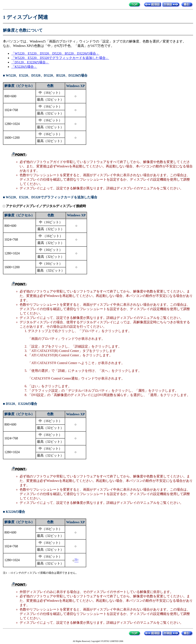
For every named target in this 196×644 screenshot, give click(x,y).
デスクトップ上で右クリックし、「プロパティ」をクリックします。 (80, 331)
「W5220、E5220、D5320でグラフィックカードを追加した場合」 (60, 58)
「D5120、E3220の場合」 (30, 62)
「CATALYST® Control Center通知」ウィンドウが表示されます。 (76, 378)
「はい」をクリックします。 (50, 386)
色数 (50, 86)
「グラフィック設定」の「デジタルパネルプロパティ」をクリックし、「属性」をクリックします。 (103, 391)
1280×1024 (12, 124)
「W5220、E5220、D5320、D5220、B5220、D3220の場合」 (55, 53)
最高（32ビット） (50, 99)
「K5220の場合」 (24, 67)
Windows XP (75, 86)
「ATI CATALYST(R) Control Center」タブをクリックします (72, 351)
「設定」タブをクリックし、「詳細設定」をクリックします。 (75, 346)
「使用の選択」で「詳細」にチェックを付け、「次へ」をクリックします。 (85, 371)
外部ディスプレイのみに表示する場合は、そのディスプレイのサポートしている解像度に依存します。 (96, 592)
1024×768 (11, 110)
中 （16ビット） (51, 236)
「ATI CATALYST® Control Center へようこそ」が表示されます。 (76, 363)
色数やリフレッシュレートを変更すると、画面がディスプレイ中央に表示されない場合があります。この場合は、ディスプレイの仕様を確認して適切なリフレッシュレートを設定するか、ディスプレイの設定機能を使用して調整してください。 (105, 179)
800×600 (10, 96)
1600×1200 (12, 138)
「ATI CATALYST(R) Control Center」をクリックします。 (70, 355)
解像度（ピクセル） (19, 86)
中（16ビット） (50, 93)
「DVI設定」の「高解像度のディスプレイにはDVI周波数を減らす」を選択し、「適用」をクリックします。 (109, 395)
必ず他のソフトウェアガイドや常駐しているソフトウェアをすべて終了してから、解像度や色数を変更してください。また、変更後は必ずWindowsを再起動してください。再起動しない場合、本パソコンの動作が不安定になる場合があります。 (106, 166)
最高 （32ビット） (51, 270)
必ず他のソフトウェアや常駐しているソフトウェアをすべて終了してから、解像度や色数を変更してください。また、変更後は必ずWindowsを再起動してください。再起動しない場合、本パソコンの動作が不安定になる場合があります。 (106, 296)
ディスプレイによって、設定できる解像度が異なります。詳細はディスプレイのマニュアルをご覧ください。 (101, 188)
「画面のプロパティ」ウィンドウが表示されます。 (66, 339)
